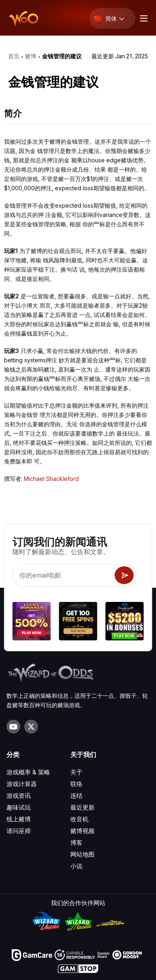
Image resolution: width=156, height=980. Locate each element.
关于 (76, 772)
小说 (76, 866)
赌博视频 (82, 831)
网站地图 (82, 854)
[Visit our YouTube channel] (13, 727)
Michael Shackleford (51, 479)
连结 (76, 796)
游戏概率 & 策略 (28, 772)
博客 (76, 843)
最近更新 (82, 807)
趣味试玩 (19, 807)
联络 (76, 784)
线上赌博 (19, 819)
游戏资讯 (19, 796)
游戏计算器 (22, 784)
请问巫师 (19, 831)
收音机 (79, 819)
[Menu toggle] (143, 18)
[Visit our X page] (31, 727)
